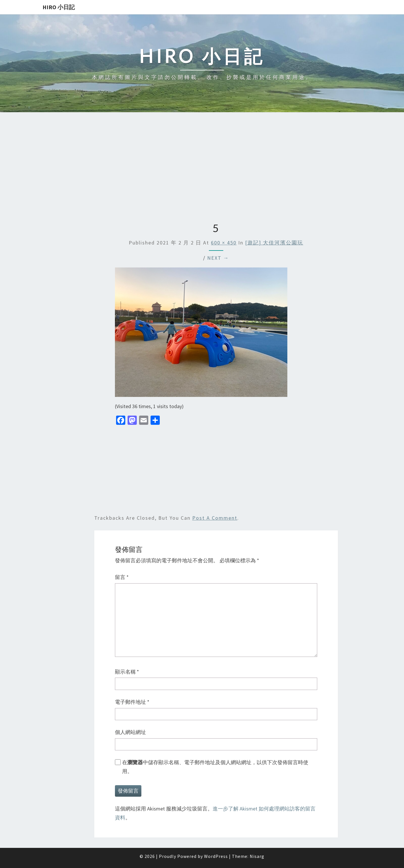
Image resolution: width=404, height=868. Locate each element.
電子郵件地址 (132, 702)
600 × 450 (224, 243)
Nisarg (257, 856)
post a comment (215, 518)
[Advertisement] (202, 168)
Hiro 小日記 (59, 7)
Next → (218, 258)
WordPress (216, 856)
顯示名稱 (127, 672)
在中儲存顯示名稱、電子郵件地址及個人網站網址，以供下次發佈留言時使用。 (215, 767)
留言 (122, 577)
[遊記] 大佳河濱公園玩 (274, 243)
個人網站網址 (130, 732)
